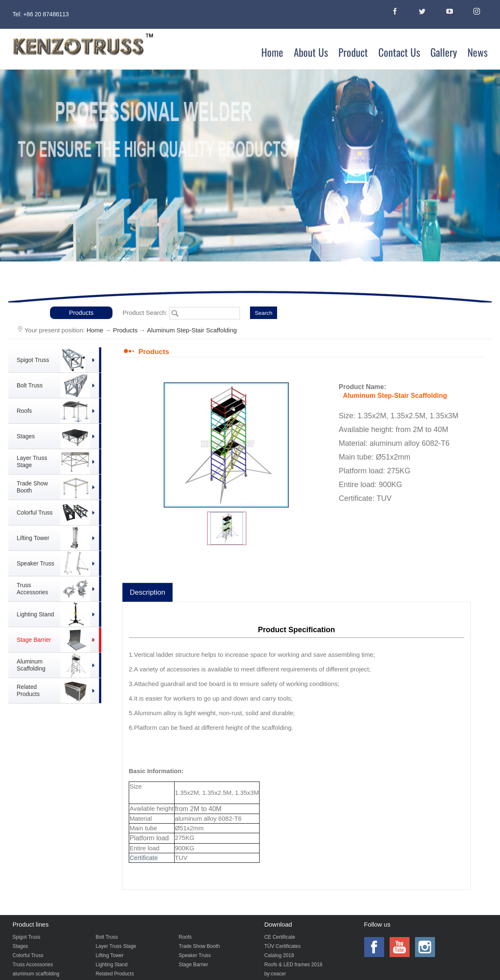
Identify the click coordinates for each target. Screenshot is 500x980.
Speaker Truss (195, 955)
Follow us (377, 924)
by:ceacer (275, 974)
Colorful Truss (28, 955)
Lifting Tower (109, 955)
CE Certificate (280, 937)
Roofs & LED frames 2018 (293, 965)
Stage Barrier (194, 965)
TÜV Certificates (282, 946)
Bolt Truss (106, 937)
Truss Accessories (33, 965)
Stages (20, 946)
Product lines (31, 924)
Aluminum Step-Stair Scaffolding (192, 330)
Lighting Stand (111, 965)
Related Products (115, 974)
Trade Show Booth (199, 946)
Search (263, 313)
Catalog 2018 (279, 955)
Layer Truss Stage (116, 946)
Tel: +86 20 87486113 (41, 14)
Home (95, 330)
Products (81, 313)
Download (278, 924)
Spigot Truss (26, 937)
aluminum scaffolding (36, 974)
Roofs (185, 937)
